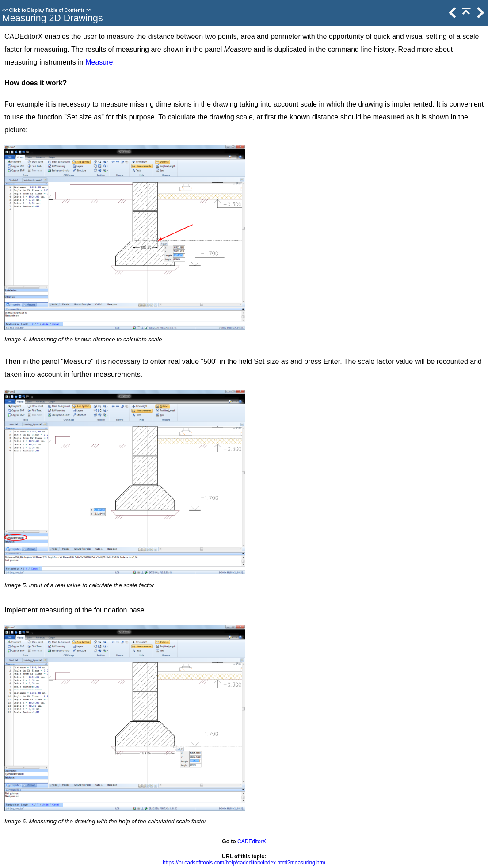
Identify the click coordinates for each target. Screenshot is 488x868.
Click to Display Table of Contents (47, 10)
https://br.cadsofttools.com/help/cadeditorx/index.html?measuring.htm (244, 863)
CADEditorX (252, 841)
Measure (99, 62)
